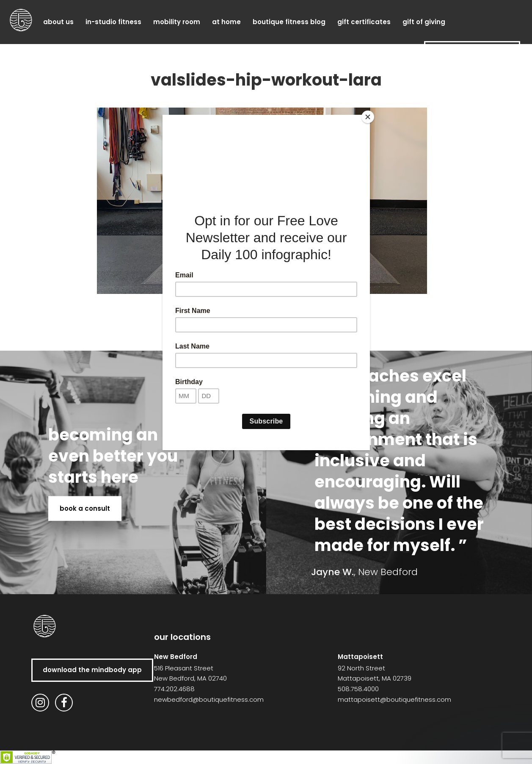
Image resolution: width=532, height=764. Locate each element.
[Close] (368, 117)
